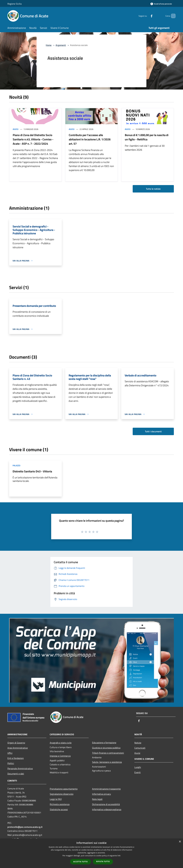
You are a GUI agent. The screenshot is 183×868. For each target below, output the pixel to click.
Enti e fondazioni (16, 758)
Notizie (138, 743)
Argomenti (61, 45)
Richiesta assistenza (60, 804)
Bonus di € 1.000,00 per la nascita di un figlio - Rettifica (147, 137)
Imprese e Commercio (60, 756)
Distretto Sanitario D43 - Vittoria (32, 471)
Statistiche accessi (59, 809)
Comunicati (140, 748)
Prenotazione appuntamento (64, 789)
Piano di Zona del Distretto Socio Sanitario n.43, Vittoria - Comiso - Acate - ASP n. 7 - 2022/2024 (33, 139)
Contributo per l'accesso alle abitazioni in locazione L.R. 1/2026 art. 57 (90, 139)
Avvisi (16, 129)
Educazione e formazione (104, 743)
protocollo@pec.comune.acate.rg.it (25, 827)
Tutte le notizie (153, 189)
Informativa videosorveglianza (107, 809)
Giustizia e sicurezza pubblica (106, 748)
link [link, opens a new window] (119, 856)
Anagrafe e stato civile (61, 743)
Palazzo (16, 465)
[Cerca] (172, 16)
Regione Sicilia (15, 4)
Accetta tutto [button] (80, 862)
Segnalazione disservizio (62, 794)
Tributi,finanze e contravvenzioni (108, 753)
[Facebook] (147, 16)
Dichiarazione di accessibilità (106, 804)
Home (49, 45)
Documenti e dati (16, 774)
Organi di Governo (16, 743)
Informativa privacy (102, 794)
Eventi (138, 772)
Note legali (97, 799)
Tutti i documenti (153, 431)
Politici (11, 763)
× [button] (180, 842)
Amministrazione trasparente (106, 789)
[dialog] (91, 853)
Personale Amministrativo (20, 768)
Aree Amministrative (18, 748)
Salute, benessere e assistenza (107, 762)
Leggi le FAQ (56, 799)
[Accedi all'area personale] (161, 4)
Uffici (10, 753)
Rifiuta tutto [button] (103, 861)
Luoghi (138, 767)
